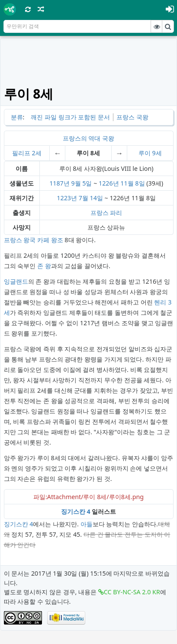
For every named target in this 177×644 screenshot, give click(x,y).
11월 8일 (132, 183)
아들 (87, 524)
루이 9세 (150, 153)
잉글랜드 (16, 281)
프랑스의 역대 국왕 (88, 138)
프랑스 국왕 (132, 117)
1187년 (60, 183)
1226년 (109, 183)
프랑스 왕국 (20, 240)
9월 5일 (81, 183)
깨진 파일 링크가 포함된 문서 (70, 117)
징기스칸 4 (76, 511)
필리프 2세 (27, 153)
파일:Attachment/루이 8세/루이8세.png (88, 497)
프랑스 (100, 213)
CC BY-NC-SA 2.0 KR (132, 592)
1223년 (67, 198)
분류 (17, 117)
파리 (116, 213)
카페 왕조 (50, 240)
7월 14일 (91, 198)
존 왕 (44, 266)
